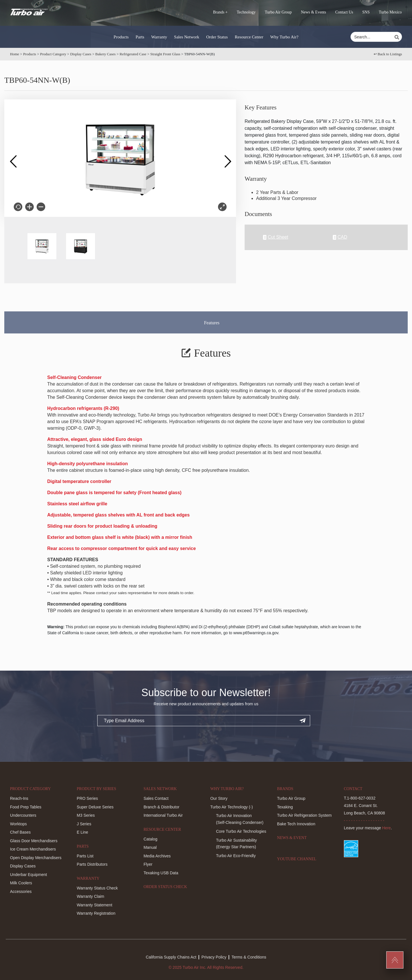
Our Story (219, 798)
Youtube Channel (297, 859)
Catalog (150, 839)
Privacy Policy (214, 957)
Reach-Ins (19, 798)
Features (212, 323)
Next (227, 158)
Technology (246, 12)
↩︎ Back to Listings (388, 54)
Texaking (285, 807)
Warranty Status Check (97, 888)
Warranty (159, 37)
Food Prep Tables (26, 807)
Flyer (148, 864)
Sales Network (187, 37)
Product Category (53, 54)
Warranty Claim (90, 896)
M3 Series (86, 815)
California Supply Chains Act (171, 957)
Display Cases (81, 54)
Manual (150, 847)
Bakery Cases (105, 54)
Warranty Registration (96, 913)
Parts (140, 37)
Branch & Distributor (162, 807)
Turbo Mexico (390, 12)
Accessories (21, 891)
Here (387, 828)
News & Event (292, 838)
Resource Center (249, 37)
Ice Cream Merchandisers (33, 849)
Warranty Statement (94, 905)
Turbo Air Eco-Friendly (236, 856)
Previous (13, 158)
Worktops (18, 824)
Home (15, 54)
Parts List (85, 856)
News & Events (314, 12)
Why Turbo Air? (284, 37)
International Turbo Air (163, 815)
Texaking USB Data (161, 873)
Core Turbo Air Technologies (241, 831)
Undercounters (23, 815)
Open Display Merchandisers (36, 858)
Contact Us (344, 12)
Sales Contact (156, 798)
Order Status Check (165, 887)
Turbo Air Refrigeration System (304, 815)
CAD (340, 237)
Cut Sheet (276, 237)
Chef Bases (20, 832)
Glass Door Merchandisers (34, 841)
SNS (366, 12)
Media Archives (157, 856)
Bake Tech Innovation (296, 824)
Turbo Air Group (278, 12)
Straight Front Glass (165, 54)
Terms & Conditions (249, 957)
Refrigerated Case (133, 54)
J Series (84, 824)
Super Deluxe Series (95, 807)
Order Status (217, 37)
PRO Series (87, 798)
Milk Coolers (21, 883)
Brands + (220, 12)
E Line (82, 832)
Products (121, 37)
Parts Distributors (92, 864)
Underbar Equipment (28, 875)
